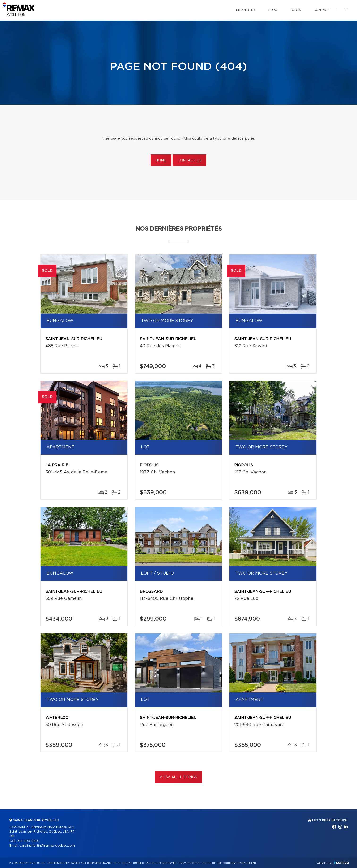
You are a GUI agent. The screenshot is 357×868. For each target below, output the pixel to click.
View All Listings (178, 777)
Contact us (189, 160)
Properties (246, 10)
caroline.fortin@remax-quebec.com (47, 846)
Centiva (341, 862)
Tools (295, 10)
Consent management (240, 863)
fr (347, 10)
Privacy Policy (189, 863)
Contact (321, 10)
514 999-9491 (28, 841)
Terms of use (212, 863)
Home (161, 160)
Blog (273, 10)
